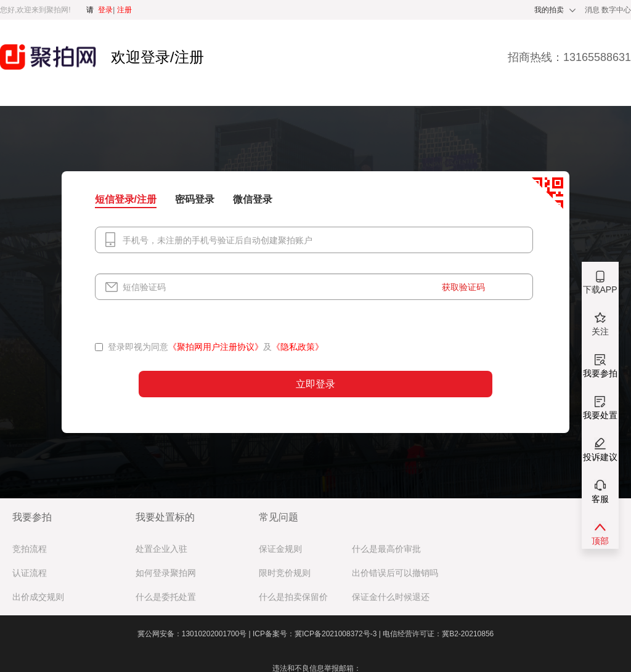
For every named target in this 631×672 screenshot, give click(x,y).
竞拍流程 (30, 549)
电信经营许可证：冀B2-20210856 (438, 634)
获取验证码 (463, 287)
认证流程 (30, 573)
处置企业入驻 (161, 549)
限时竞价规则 (285, 573)
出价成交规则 (38, 597)
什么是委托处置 (166, 597)
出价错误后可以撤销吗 (395, 573)
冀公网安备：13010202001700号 (195, 634)
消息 (593, 10)
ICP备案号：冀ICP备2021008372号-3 (318, 634)
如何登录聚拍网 (166, 573)
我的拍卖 (549, 10)
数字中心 (616, 10)
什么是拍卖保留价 (293, 597)
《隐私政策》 (298, 347)
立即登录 (315, 384)
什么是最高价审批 (386, 549)
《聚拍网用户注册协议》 (216, 347)
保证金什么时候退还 (391, 597)
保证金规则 (280, 549)
